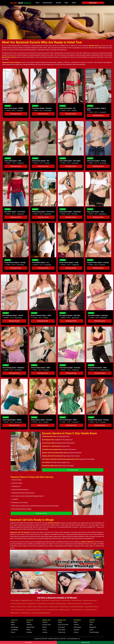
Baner (66, 3)
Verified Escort (32, 604)
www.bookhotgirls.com (73, 639)
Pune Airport (61, 627)
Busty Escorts (64, 607)
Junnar (91, 630)
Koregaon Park (46, 625)
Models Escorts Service (74, 604)
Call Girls (58, 3)
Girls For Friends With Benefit (50, 610)
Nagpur (13, 622)
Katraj (91, 625)
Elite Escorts (46, 600)
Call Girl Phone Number (17, 610)
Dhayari (29, 622)
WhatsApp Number (16, 114)
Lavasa (44, 630)
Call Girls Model (15, 600)
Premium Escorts (77, 600)
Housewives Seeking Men (33, 610)
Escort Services (66, 600)
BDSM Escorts (15, 613)
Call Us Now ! (93, 3)
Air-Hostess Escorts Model (18, 604)
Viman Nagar (62, 630)
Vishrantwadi (62, 632)
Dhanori (13, 632)
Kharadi (92, 622)
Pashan (60, 622)
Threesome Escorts (77, 610)
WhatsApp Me (85, 642)
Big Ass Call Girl (43, 607)
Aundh (74, 3)
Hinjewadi (76, 630)
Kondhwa (45, 622)
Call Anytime (28, 642)
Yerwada (76, 625)
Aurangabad (14, 630)
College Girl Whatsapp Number (57, 604)
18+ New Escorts (25, 613)
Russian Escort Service (90, 600)
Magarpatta (93, 627)
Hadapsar (29, 625)
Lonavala (45, 632)
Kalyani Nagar (30, 627)
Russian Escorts (47, 3)
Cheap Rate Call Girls (90, 610)
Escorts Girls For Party (91, 607)
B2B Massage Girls (65, 610)
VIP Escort (37, 600)
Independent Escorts (27, 600)
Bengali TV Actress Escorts (18, 607)
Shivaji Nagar (77, 627)
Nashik (13, 625)
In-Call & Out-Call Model (77, 607)
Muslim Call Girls (32, 607)
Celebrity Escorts (54, 607)
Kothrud (44, 627)
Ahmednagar (14, 627)
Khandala (29, 632)
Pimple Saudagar (94, 632)
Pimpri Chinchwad (63, 625)
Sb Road (76, 632)
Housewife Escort (42, 604)
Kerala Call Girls (87, 604)
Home (37, 3)
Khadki (28, 630)
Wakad (76, 622)
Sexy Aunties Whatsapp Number (41, 613)
